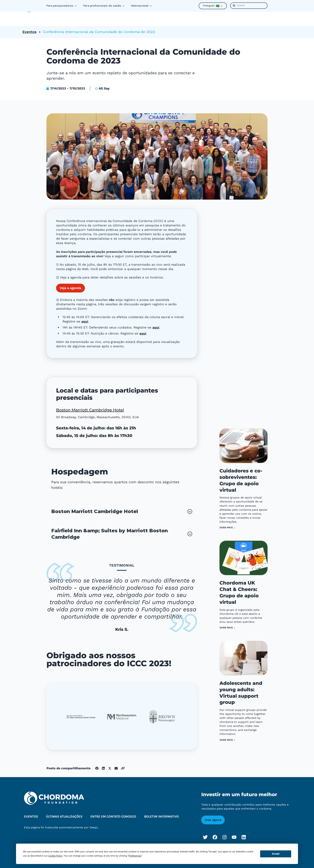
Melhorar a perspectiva (127, 16)
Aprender (60, 16)
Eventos (29, 26)
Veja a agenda (70, 282)
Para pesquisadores (62, 6)
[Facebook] (215, 832)
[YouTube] (234, 832)
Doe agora (213, 814)
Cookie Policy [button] (55, 856)
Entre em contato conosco (113, 811)
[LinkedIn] (244, 832)
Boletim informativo (249, 16)
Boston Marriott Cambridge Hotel (90, 405)
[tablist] (122, 599)
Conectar (88, 16)
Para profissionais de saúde (104, 6)
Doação (281, 16)
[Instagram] (224, 832)
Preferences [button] (135, 856)
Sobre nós (167, 16)
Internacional (141, 6)
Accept (276, 854)
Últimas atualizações (204, 16)
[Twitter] (205, 832)
